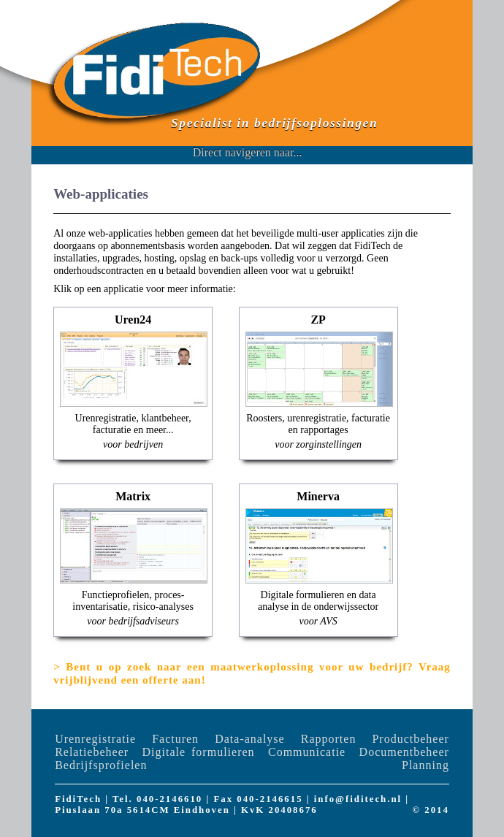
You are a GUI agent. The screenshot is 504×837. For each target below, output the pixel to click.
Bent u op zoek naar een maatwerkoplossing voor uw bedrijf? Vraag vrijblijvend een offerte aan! (252, 673)
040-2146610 (169, 799)
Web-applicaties (101, 194)
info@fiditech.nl (358, 799)
